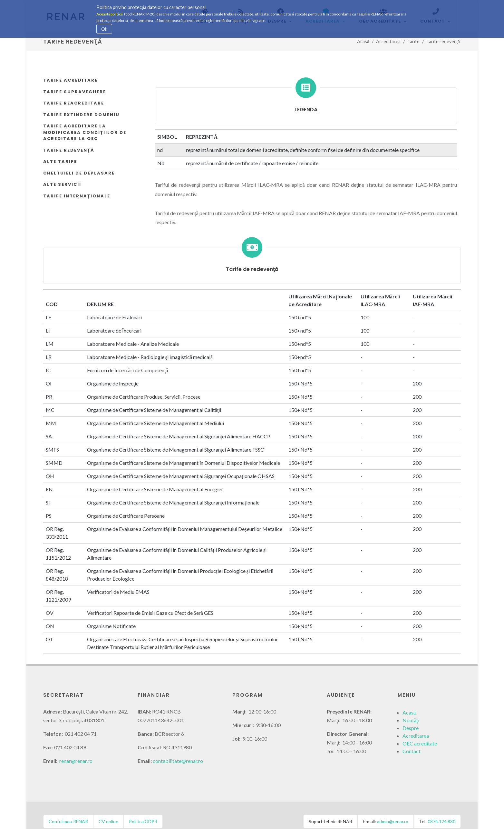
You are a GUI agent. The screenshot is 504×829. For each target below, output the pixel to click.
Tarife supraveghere (75, 80)
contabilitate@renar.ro (178, 749)
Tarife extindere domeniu (81, 102)
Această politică (110, 14)
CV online (108, 809)
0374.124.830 (441, 809)
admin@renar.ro (393, 809)
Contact (412, 739)
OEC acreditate (420, 731)
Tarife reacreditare (74, 91)
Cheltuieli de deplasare (79, 161)
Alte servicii (62, 172)
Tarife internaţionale (77, 184)
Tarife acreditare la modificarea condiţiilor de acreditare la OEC (85, 120)
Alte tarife (60, 149)
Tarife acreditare (70, 68)
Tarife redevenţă (69, 138)
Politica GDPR (143, 809)
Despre (411, 716)
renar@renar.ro (76, 749)
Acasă (409, 700)
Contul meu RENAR (68, 809)
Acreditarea (416, 723)
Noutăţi (411, 708)
